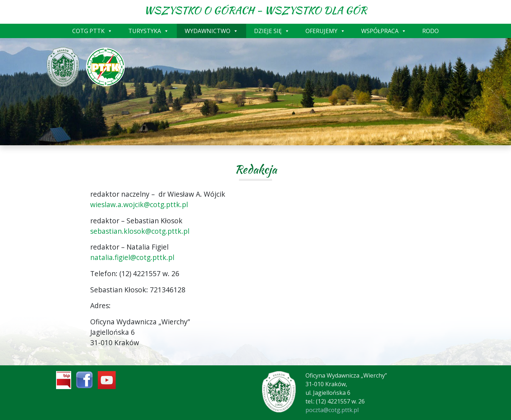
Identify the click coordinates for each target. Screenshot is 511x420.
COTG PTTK (92, 31)
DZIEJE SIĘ (272, 31)
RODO (431, 31)
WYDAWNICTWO (211, 31)
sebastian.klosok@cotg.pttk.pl (140, 231)
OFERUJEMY (325, 31)
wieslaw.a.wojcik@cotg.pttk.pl (139, 204)
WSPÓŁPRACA (384, 31)
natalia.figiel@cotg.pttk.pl (132, 257)
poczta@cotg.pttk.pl (332, 410)
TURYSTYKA (149, 31)
